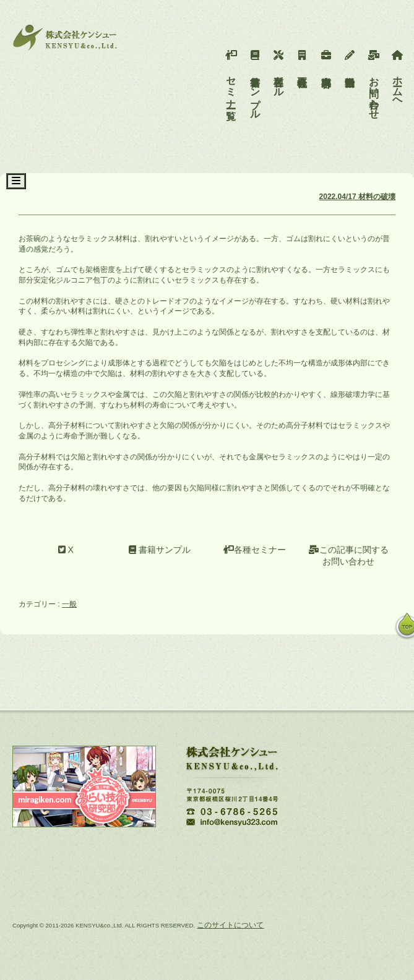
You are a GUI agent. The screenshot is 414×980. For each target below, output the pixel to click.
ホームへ (398, 76)
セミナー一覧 (231, 76)
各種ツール (279, 70)
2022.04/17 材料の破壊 (357, 197)
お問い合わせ (374, 82)
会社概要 (302, 59)
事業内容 (326, 59)
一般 (69, 604)
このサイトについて (230, 925)
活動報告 (350, 59)
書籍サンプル (255, 82)
